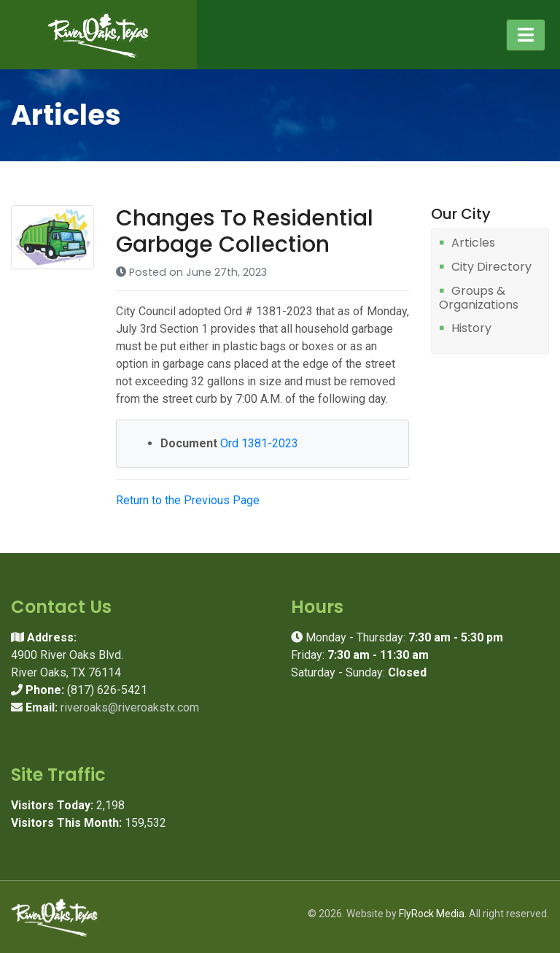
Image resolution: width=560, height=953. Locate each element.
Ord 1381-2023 (259, 443)
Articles (473, 243)
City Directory (491, 267)
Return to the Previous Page (188, 500)
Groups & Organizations (479, 298)
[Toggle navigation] (526, 35)
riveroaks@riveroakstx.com (130, 707)
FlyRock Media (432, 914)
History (471, 329)
